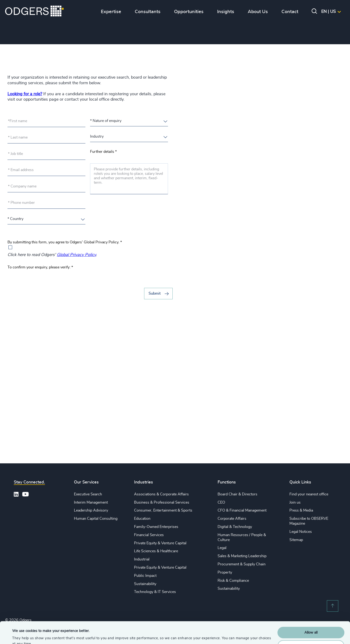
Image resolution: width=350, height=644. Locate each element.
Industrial (142, 559)
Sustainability (145, 584)
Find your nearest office (309, 494)
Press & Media (301, 510)
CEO (221, 502)
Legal (222, 548)
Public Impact (145, 576)
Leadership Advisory (91, 510)
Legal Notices (301, 532)
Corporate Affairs (232, 519)
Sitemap (296, 540)
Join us (295, 502)
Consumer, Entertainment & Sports (163, 510)
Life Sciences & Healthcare (156, 551)
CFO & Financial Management (242, 510)
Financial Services (149, 535)
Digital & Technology (235, 527)
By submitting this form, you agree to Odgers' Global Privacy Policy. (65, 242)
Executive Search (88, 494)
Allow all (311, 611)
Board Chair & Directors (237, 494)
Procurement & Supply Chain (242, 564)
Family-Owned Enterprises (156, 527)
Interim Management (91, 502)
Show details (22, 635)
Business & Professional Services (162, 502)
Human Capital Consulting (96, 519)
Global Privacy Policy (76, 255)
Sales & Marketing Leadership (242, 556)
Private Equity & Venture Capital (160, 543)
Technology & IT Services (155, 592)
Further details (103, 152)
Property (225, 572)
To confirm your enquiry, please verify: (40, 267)
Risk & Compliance (233, 581)
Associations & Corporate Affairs (161, 494)
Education (142, 519)
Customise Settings (311, 624)
